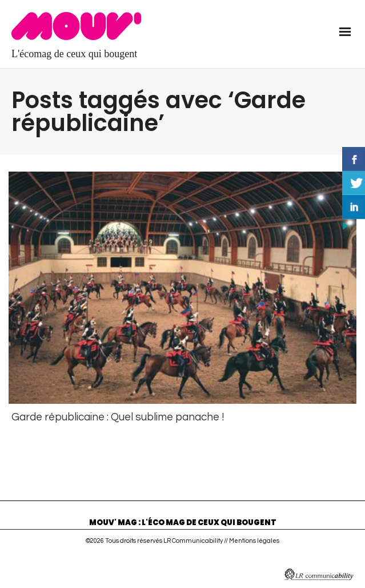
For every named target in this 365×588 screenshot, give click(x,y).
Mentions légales (254, 538)
